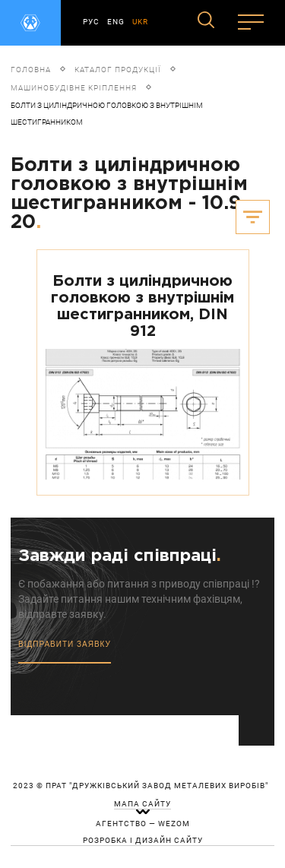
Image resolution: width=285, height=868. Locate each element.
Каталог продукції (118, 70)
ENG (116, 22)
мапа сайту (142, 804)
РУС (91, 22)
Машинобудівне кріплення (74, 88)
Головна (31, 70)
